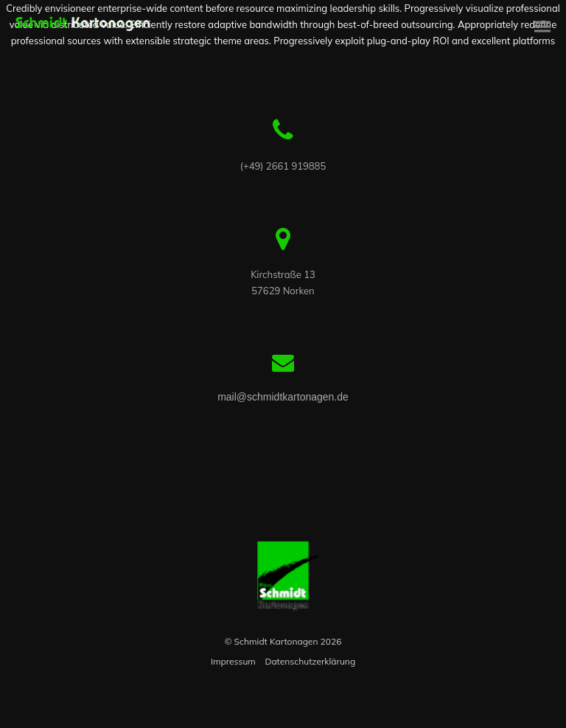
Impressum (233, 661)
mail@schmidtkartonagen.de (283, 397)
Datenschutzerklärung (310, 661)
